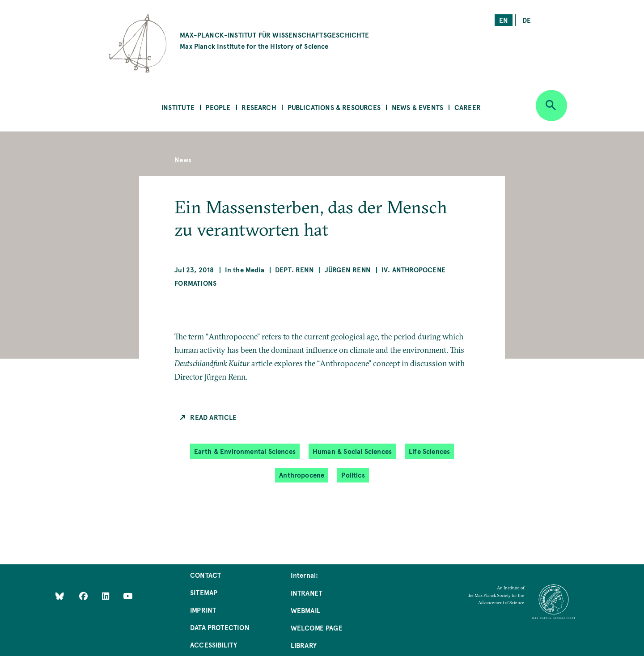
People (218, 107)
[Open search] (551, 106)
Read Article (213, 417)
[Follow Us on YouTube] (128, 595)
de (527, 20)
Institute (178, 107)
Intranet (307, 593)
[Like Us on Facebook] (84, 595)
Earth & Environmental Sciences (245, 451)
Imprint (203, 610)
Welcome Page (317, 628)
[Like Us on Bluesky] (60, 595)
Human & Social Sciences (352, 451)
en (504, 20)
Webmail (305, 610)
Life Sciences (429, 451)
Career (468, 107)
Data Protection (220, 627)
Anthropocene (302, 475)
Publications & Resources (334, 107)
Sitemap (204, 592)
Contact (205, 575)
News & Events (417, 107)
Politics (353, 475)
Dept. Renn (294, 269)
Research (259, 107)
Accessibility (214, 645)
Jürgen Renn (348, 269)
